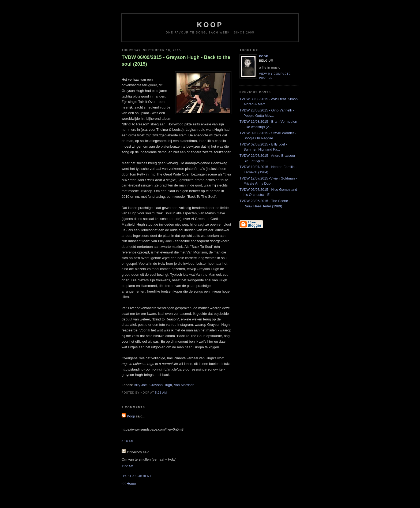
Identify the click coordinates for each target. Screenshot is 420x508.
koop (210, 25)
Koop (131, 416)
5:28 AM (161, 393)
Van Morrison (184, 385)
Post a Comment (137, 476)
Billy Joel (141, 385)
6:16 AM (127, 441)
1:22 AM (127, 466)
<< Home (129, 483)
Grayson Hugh (161, 385)
